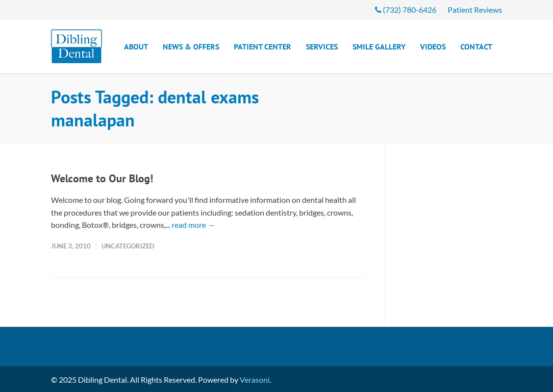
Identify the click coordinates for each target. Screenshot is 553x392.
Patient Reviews (475, 10)
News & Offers (191, 47)
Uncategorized (128, 246)
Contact (476, 47)
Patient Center (263, 47)
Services (322, 47)
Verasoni (255, 380)
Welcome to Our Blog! (102, 178)
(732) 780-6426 (406, 10)
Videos (433, 47)
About (136, 47)
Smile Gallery (379, 47)
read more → (193, 225)
